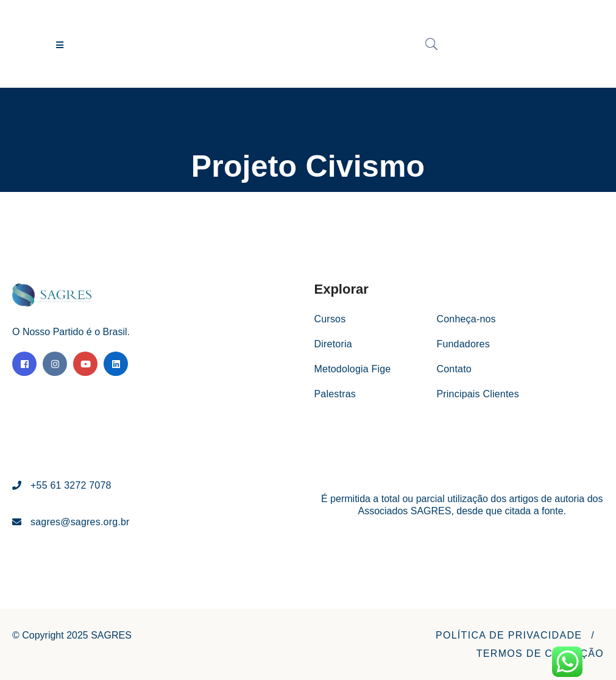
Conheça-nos (466, 319)
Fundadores (463, 344)
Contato (454, 369)
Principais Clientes (477, 394)
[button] (509, 636)
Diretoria (333, 344)
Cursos (330, 319)
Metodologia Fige (353, 369)
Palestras (335, 394)
